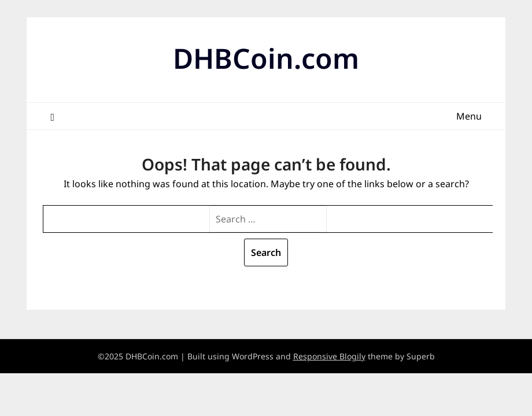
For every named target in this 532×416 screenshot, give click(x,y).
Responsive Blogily (329, 356)
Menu (469, 116)
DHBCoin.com (266, 58)
